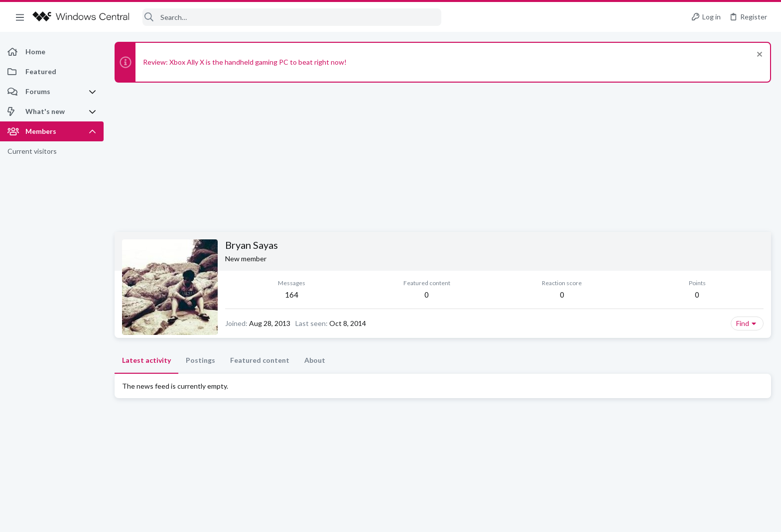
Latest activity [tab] (146, 360)
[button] (20, 17)
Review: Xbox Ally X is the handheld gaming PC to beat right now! (245, 62)
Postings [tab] (200, 360)
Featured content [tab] (260, 360)
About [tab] (315, 360)
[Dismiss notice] (758, 55)
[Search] (292, 17)
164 (292, 295)
